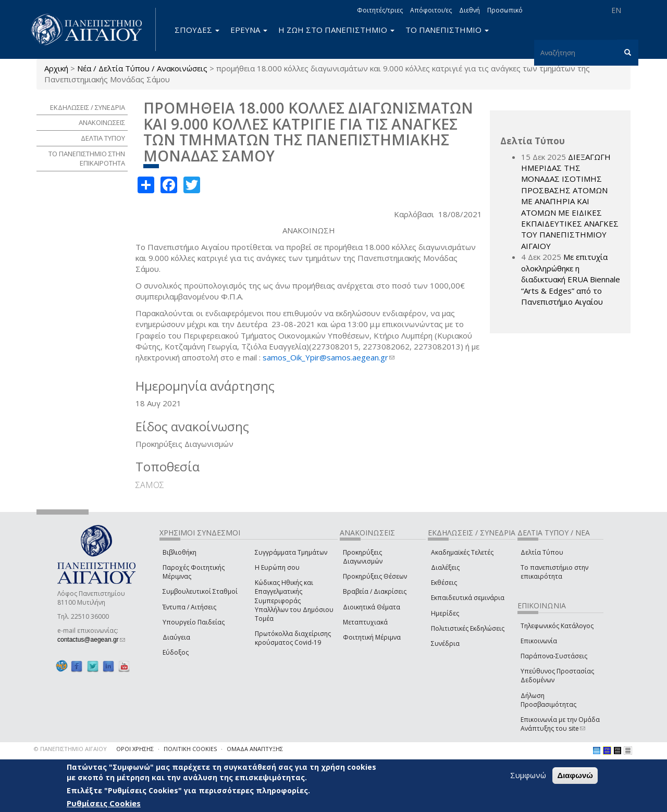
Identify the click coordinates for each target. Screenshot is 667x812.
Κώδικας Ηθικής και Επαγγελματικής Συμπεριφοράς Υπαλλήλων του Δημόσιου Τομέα (294, 601)
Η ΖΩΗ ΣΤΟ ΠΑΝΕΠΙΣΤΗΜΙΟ (336, 30)
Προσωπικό (505, 10)
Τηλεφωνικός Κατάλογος (557, 626)
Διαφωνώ (575, 775)
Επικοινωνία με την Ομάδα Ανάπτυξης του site (560, 724)
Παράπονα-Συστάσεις (554, 656)
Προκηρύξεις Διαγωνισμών (363, 557)
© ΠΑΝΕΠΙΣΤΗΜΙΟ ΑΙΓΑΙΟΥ (70, 749)
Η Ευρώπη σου (277, 567)
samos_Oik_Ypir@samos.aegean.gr (329, 357)
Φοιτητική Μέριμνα (372, 637)
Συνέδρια (445, 644)
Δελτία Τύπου (542, 552)
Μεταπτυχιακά (365, 622)
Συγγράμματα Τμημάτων (291, 552)
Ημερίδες (445, 613)
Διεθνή (470, 10)
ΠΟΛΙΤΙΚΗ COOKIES (190, 749)
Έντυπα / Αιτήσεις (189, 607)
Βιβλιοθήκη (180, 552)
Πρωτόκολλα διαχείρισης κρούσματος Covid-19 (293, 638)
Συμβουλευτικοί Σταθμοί (200, 591)
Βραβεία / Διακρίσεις (375, 591)
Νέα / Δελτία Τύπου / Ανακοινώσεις (142, 68)
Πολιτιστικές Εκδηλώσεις (468, 628)
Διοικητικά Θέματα (372, 607)
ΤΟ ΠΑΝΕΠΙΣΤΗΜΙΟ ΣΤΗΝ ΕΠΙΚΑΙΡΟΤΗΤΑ (87, 159)
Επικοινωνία (539, 641)
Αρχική (56, 68)
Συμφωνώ (528, 775)
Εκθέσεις (444, 583)
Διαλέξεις (445, 567)
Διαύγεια (176, 637)
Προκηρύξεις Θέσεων (375, 576)
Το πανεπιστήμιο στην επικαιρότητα (554, 572)
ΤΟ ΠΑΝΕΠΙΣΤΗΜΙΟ (447, 30)
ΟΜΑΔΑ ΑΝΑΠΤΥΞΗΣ (255, 749)
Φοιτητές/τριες (380, 10)
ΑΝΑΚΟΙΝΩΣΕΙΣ (102, 122)
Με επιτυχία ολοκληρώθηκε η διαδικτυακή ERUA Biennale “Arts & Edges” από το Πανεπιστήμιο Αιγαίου (571, 279)
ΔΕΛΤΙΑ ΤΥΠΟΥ (103, 138)
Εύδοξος (176, 652)
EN (616, 10)
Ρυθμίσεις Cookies (104, 803)
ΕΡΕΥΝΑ (249, 30)
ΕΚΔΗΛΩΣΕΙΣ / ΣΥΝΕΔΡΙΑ (88, 107)
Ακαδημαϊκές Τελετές (462, 552)
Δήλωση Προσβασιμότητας (548, 700)
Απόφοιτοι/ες (431, 10)
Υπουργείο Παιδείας (194, 622)
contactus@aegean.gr (91, 640)
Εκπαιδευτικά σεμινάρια (468, 598)
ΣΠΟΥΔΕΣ (197, 30)
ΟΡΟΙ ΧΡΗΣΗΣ (135, 749)
